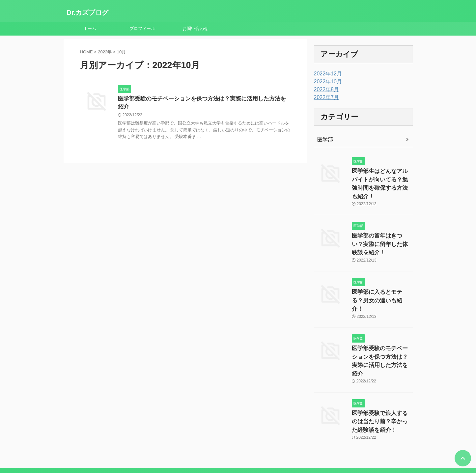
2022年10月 (326, 82)
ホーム (90, 28)
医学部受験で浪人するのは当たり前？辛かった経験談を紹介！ (382, 378)
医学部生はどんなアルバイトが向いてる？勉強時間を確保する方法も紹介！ (382, 178)
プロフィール (142, 28)
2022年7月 (325, 97)
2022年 (105, 52)
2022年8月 (325, 90)
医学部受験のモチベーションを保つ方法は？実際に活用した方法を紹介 (202, 99)
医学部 (324, 140)
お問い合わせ (195, 28)
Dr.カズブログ (88, 13)
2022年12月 (326, 74)
